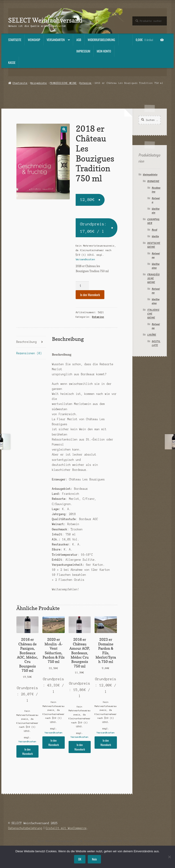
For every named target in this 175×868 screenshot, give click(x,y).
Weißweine (156, 266)
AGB (79, 40)
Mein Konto (104, 51)
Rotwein (156, 200)
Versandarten (56, 40)
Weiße (155, 236)
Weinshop (34, 40)
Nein (94, 859)
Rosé (154, 230)
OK (80, 859)
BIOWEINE (153, 181)
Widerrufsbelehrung (101, 40)
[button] (64, 129)
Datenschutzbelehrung (25, 828)
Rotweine (86, 83)
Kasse (12, 63)
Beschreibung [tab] (27, 342)
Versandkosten (85, 259)
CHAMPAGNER (153, 221)
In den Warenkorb (90, 295)
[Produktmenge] (82, 286)
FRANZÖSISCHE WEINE (63, 83)
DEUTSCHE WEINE (154, 245)
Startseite (15, 40)
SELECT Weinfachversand (45, 20)
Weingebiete (39, 83)
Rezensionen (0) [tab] (29, 353)
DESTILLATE (156, 343)
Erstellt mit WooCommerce (66, 828)
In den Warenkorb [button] (27, 751)
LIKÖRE (152, 335)
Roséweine (156, 190)
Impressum (83, 51)
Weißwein (156, 211)
